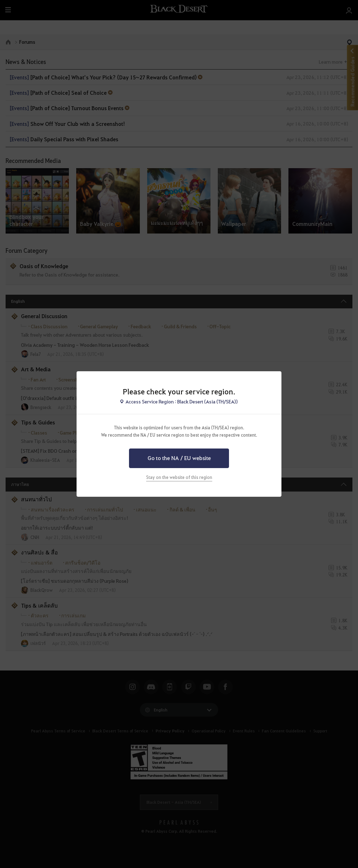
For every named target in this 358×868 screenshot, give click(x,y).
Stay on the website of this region (179, 477)
